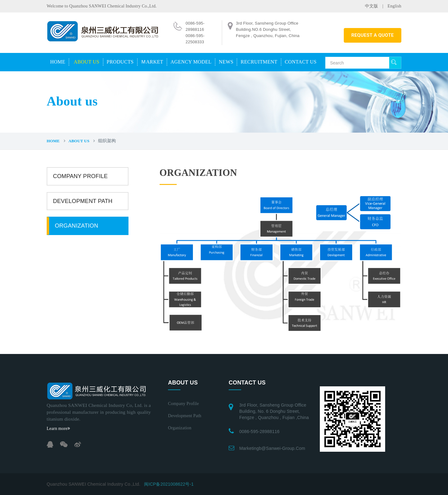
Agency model (191, 62)
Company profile (80, 176)
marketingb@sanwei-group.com (272, 448)
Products (120, 62)
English (394, 6)
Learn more (58, 429)
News (226, 62)
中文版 (372, 6)
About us (86, 62)
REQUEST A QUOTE (373, 35)
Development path (83, 201)
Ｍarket (152, 62)
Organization (76, 226)
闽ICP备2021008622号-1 (169, 484)
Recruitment (259, 62)
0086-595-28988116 (259, 431)
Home (58, 62)
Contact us (301, 62)
